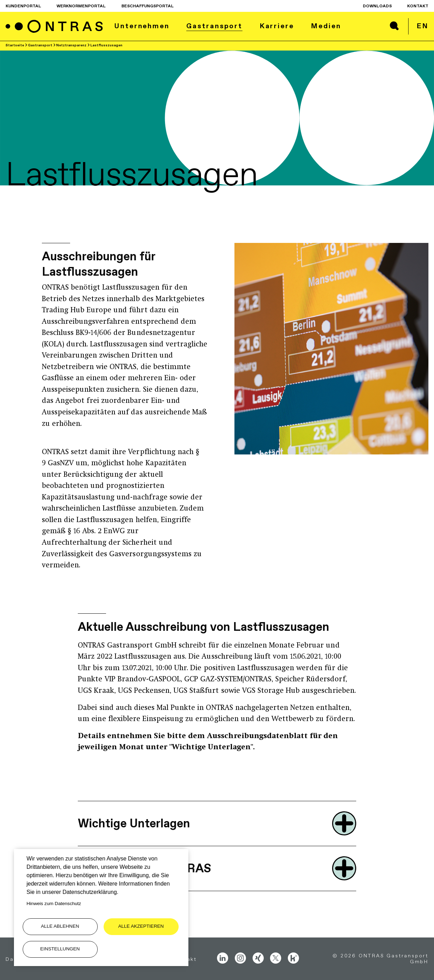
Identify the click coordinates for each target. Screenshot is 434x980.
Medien (326, 26)
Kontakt (418, 6)
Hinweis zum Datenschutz (54, 904)
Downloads (377, 6)
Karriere (277, 26)
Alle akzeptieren (141, 926)
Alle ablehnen (60, 926)
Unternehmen (142, 26)
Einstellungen (60, 949)
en (422, 26)
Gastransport (214, 26)
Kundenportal (23, 6)
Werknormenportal (81, 6)
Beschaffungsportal (148, 6)
